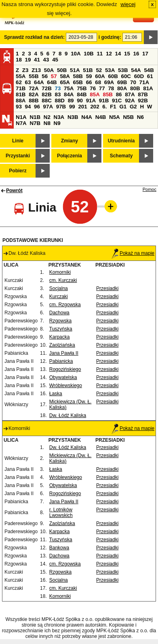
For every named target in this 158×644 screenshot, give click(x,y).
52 (99, 70)
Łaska (56, 394)
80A (122, 88)
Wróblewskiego (66, 386)
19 (28, 60)
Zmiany (70, 141)
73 (58, 88)
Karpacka (60, 337)
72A (34, 88)
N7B (35, 123)
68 (98, 82)
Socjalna (59, 288)
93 (19, 107)
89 (71, 101)
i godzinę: (110, 37)
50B (62, 70)
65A (65, 82)
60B (113, 76)
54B (149, 70)
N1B (35, 117)
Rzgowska (60, 321)
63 (28, 82)
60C (126, 76)
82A (34, 94)
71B (21, 88)
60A (100, 76)
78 (111, 88)
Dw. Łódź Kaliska (68, 415)
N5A (115, 117)
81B (21, 94)
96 (37, 107)
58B (78, 76)
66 (89, 82)
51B (88, 70)
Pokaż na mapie (133, 253)
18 (19, 60)
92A (130, 101)
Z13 (36, 70)
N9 (57, 123)
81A (148, 88)
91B (104, 101)
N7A (21, 123)
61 (150, 76)
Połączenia (70, 156)
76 (93, 88)
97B (61, 107)
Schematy (121, 156)
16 (136, 54)
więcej (128, 4)
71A (144, 82)
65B (78, 82)
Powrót (14, 191)
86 (119, 94)
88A (21, 101)
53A (110, 70)
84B (82, 94)
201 (82, 107)
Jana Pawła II (64, 353)
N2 (47, 117)
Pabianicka (61, 361)
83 (58, 94)
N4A (87, 117)
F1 (113, 107)
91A (91, 101)
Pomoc (150, 189)
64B (52, 82)
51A (75, 70)
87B (143, 94)
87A (130, 94)
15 (127, 54)
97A (48, 107)
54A (136, 70)
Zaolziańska (62, 345)
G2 (133, 107)
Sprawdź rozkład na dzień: (34, 37)
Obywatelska (63, 377)
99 (72, 107)
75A (69, 88)
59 (89, 76)
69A (109, 82)
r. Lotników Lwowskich (61, 513)
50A (49, 70)
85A (95, 94)
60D (139, 76)
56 (45, 76)
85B (107, 94)
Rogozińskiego (65, 369)
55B (34, 76)
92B (143, 101)
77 (102, 88)
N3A (59, 117)
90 (80, 101)
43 (46, 60)
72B (46, 88)
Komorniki (60, 272)
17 (145, 54)
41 (37, 60)
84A (69, 94)
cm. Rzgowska (65, 305)
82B (46, 94)
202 (95, 107)
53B (123, 70)
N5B (128, 117)
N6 (140, 117)
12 (109, 54)
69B (122, 82)
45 (55, 60)
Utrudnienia (121, 141)
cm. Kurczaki (63, 280)
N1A (21, 117)
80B (135, 88)
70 (133, 82)
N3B (73, 117)
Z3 (25, 70)
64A (39, 82)
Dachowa (59, 313)
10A (76, 54)
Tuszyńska (61, 329)
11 (100, 54)
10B (88, 54)
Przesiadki (107, 288)
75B (82, 88)
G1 (123, 107)
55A (21, 76)
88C (46, 101)
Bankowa (59, 548)
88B (34, 101)
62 (19, 82)
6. (104, 107)
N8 (47, 123)
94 (28, 107)
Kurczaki (59, 297)
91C (117, 101)
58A (65, 76)
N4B (101, 117)
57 (54, 76)
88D (59, 101)
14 (118, 54)
